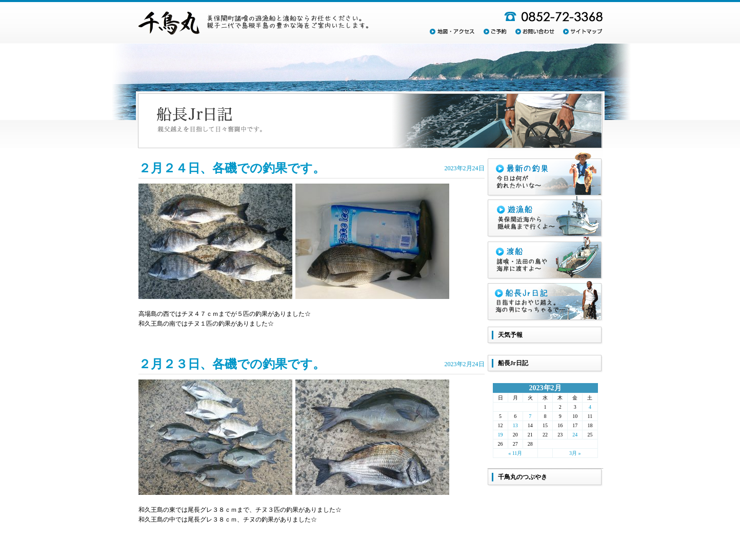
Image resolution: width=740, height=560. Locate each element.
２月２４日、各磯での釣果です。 (232, 168)
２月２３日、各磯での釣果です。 (232, 364)
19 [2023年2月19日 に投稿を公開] (501, 435)
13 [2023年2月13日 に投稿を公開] (515, 425)
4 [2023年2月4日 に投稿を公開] (590, 407)
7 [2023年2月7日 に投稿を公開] (530, 416)
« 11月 (515, 453)
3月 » (575, 453)
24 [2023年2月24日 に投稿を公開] (575, 435)
